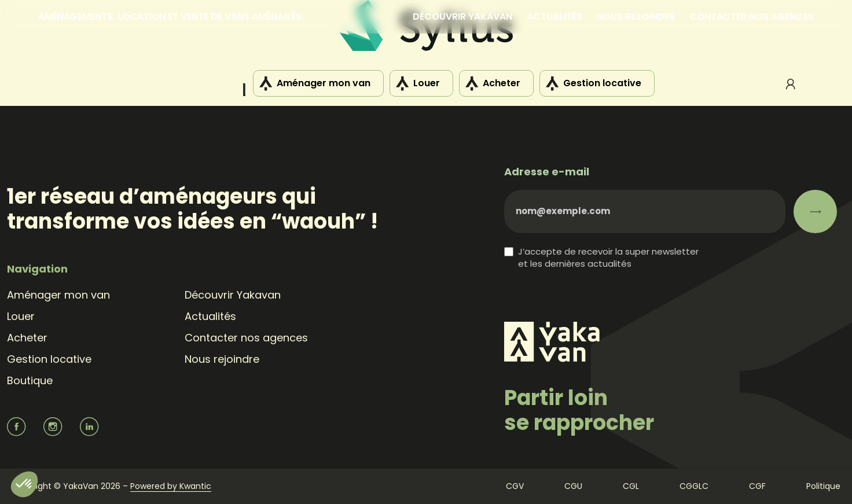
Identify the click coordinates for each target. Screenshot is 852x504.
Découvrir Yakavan (462, 16)
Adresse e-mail (547, 172)
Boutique (30, 380)
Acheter (502, 83)
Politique (823, 486)
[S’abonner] (815, 211)
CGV (515, 486)
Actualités (554, 16)
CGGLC (694, 486)
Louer (427, 83)
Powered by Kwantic (171, 486)
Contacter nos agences (752, 16)
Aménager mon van (324, 83)
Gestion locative (602, 83)
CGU (573, 486)
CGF (757, 486)
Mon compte (791, 84)
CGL (631, 486)
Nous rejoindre (636, 16)
